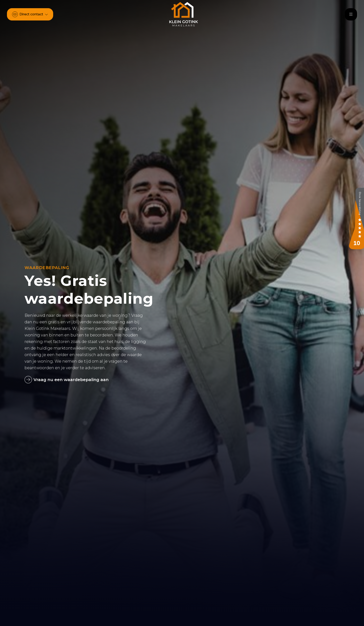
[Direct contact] (30, 14)
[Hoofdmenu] (351, 14)
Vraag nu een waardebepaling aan (67, 380)
